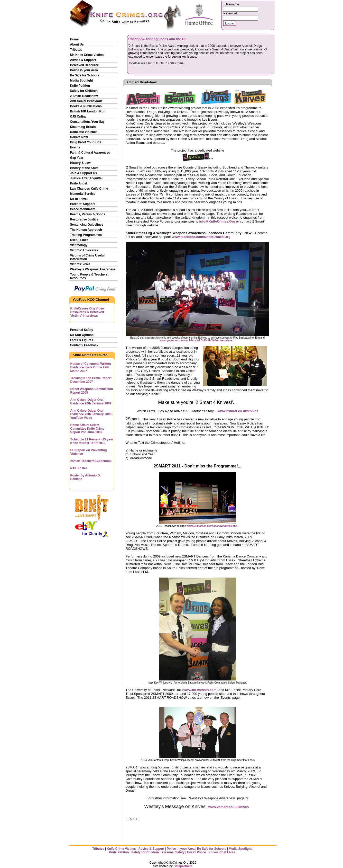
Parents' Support (82, 204)
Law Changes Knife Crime (89, 189)
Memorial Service (83, 194)
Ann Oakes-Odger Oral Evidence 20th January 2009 (91, 402)
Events (75, 147)
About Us (77, 45)
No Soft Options (82, 335)
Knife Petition (80, 86)
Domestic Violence (84, 132)
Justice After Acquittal (86, 178)
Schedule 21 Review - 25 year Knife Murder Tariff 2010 (92, 441)
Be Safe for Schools (85, 75)
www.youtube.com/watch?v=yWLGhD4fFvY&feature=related (197, 340)
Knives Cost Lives (222, 852)
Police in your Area (84, 70)
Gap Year (77, 158)
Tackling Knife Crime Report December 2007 (91, 380)
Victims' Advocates (84, 250)
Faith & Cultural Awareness (90, 153)
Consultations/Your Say (87, 122)
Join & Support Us (84, 173)
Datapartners (183, 866)
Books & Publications (86, 106)
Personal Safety (82, 330)
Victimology (79, 245)
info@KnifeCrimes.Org (217, 221)
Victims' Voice (80, 264)
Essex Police (196, 852)
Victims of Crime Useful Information (87, 257)
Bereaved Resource (85, 65)
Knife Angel (79, 183)
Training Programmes (86, 235)
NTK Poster (79, 468)
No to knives (79, 199)
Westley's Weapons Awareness (93, 269)
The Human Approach (86, 230)
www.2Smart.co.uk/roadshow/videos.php (212, 526)
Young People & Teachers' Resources (89, 276)
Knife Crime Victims (122, 849)
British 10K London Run (88, 111)
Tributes (76, 50)
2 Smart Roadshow (84, 96)
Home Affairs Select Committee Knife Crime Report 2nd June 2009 (87, 429)
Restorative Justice (84, 219)
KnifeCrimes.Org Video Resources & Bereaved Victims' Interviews (87, 312)
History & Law (80, 163)
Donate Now (79, 137)
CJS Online (78, 117)
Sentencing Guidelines (87, 225)
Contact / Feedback (84, 345)
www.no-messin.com (200, 690)
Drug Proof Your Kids (86, 142)
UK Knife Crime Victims (87, 55)
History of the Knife (84, 168)
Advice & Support (83, 60)
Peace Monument (83, 209)
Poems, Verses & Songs (88, 214)
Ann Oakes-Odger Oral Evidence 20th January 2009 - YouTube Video (92, 414)
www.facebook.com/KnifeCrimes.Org (201, 237)
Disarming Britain (83, 127)
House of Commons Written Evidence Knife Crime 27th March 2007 (91, 367)
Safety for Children (84, 91)
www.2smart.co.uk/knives (238, 411)
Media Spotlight (82, 81)
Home (74, 39)
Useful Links (79, 240)
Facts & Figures (82, 340)
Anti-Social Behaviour (86, 101)
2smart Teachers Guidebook (91, 461)
